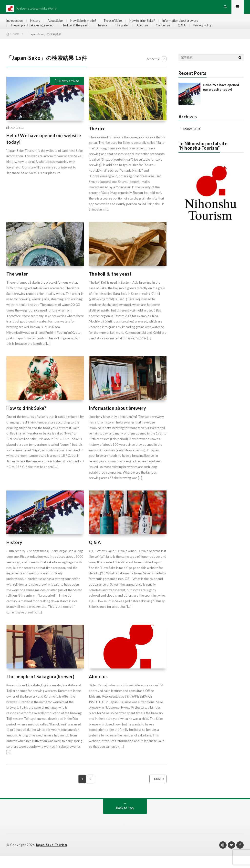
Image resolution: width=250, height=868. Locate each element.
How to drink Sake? (158, 24)
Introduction (16, 24)
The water (135, 33)
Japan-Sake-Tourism (52, 857)
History (39, 24)
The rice (113, 33)
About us (157, 33)
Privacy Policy (224, 33)
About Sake (61, 24)
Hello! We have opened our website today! (44, 151)
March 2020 (192, 141)
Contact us (180, 33)
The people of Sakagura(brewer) (35, 33)
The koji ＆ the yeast (83, 33)
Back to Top (125, 820)
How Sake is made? (92, 24)
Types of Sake (125, 24)
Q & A (201, 33)
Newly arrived (69, 93)
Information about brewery (200, 24)
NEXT (152, 791)
